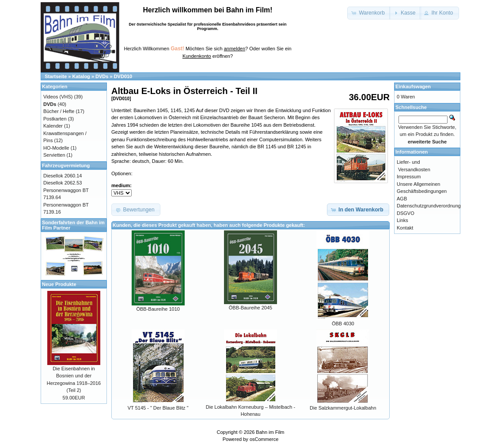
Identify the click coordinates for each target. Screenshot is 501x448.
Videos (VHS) (58, 97)
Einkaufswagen (413, 87)
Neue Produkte (59, 284)
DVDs (102, 76)
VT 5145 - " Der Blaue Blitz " (158, 408)
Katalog (81, 76)
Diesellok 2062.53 (63, 183)
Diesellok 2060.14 (63, 176)
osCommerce (264, 439)
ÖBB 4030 (343, 324)
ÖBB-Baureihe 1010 (158, 309)
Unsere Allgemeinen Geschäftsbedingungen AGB (422, 191)
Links (402, 220)
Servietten (54, 155)
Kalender (53, 126)
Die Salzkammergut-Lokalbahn (343, 408)
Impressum (409, 177)
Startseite (56, 76)
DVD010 (123, 76)
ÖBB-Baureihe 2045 (250, 308)
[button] (369, 13)
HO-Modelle (56, 148)
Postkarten (55, 119)
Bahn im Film (270, 432)
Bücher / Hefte (59, 111)
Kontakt (405, 228)
